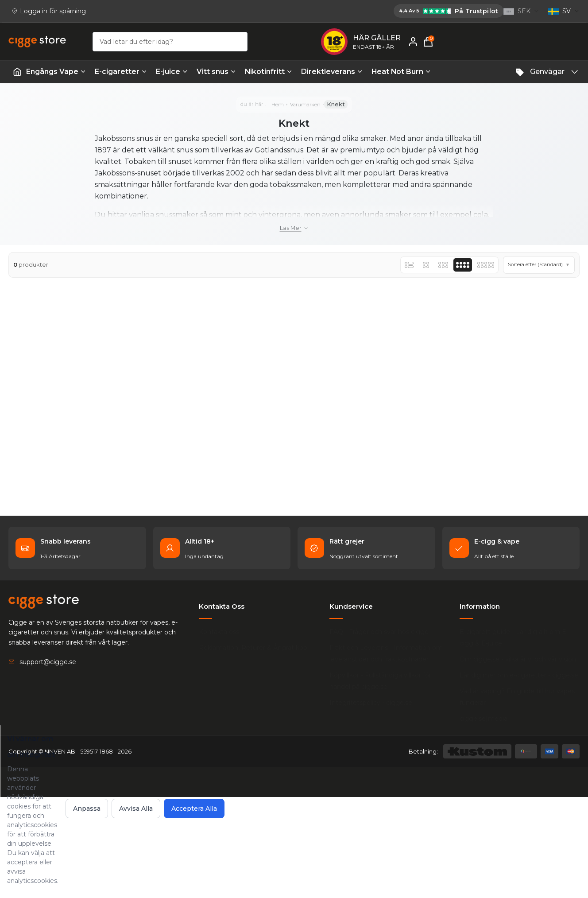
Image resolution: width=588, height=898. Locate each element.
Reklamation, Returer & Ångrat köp (253, 748)
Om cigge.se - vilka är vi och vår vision (513, 766)
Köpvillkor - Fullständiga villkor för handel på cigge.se (383, 781)
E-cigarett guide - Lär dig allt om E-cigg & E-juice (519, 738)
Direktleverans (332, 73)
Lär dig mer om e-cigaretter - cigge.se (510, 793)
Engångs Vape (56, 73)
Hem (274, 111)
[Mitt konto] (557, 43)
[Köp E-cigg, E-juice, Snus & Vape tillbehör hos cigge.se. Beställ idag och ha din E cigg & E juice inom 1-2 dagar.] (44, 710)
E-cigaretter (121, 73)
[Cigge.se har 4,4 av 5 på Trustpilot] (160, 12)
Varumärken (307, 111)
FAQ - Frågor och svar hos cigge (381, 732)
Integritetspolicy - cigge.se (373, 803)
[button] (529, 285)
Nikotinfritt (269, 73)
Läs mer (294, 242)
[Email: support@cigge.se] (42, 770)
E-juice (172, 73)
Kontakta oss (219, 732)
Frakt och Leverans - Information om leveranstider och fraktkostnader (388, 754)
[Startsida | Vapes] (17, 74)
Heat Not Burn (401, 73)
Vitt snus (216, 73)
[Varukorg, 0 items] (574, 43)
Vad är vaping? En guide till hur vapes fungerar (522, 820)
